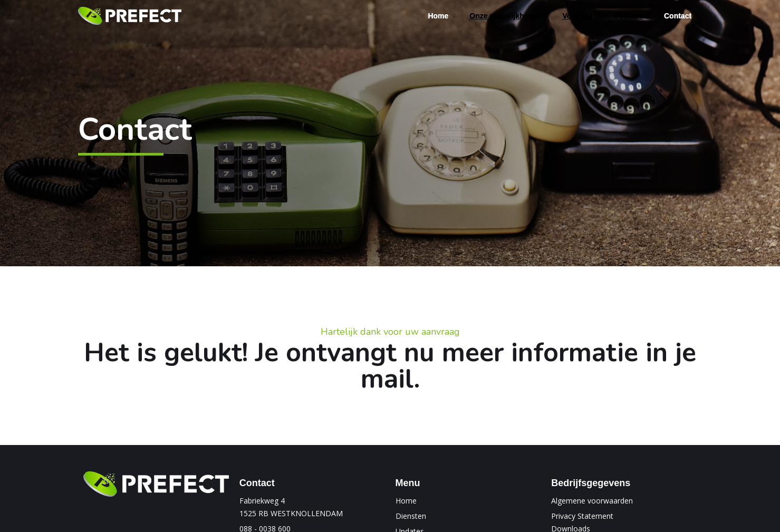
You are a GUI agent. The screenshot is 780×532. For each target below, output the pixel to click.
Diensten (411, 516)
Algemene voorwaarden (592, 501)
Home (406, 501)
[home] (130, 16)
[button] (505, 16)
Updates (628, 16)
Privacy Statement (582, 516)
